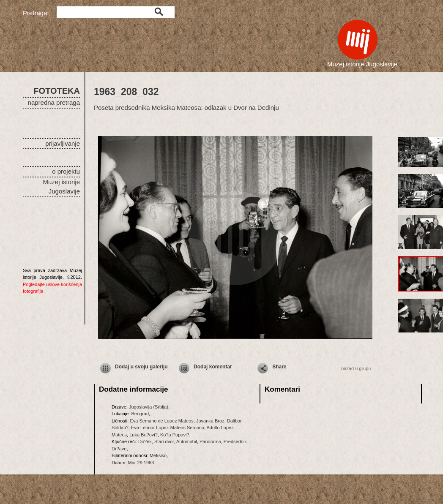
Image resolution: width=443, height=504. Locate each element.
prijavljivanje (63, 143)
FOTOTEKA (57, 91)
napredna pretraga (54, 102)
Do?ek (145, 441)
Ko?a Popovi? (175, 435)
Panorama (210, 441)
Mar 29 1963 (141, 463)
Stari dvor (164, 441)
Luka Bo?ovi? (144, 435)
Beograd (140, 414)
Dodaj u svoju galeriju (141, 367)
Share (279, 367)
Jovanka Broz (210, 421)
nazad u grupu (356, 368)
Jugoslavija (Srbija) (149, 407)
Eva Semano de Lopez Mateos (161, 421)
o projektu (66, 171)
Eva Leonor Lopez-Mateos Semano (168, 428)
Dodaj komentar (213, 367)
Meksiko (158, 455)
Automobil (187, 441)
